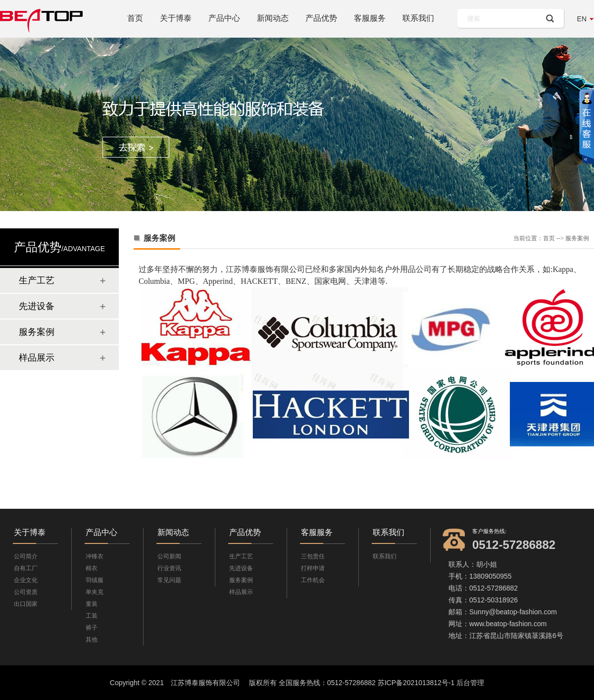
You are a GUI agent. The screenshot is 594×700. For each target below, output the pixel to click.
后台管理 (470, 683)
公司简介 (26, 556)
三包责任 (313, 556)
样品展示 (37, 358)
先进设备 (37, 306)
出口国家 (26, 604)
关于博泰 (176, 18)
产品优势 (321, 18)
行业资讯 (169, 568)
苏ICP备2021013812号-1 (416, 683)
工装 (92, 616)
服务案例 (37, 332)
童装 (92, 604)
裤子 (92, 628)
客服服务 (370, 18)
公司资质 (26, 592)
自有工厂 (26, 568)
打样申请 (313, 568)
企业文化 (26, 580)
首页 (135, 18)
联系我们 (418, 18)
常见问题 (169, 580)
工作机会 (313, 580)
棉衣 (92, 568)
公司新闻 (169, 556)
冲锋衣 (95, 556)
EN (582, 19)
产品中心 (224, 18)
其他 (92, 640)
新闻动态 (273, 18)
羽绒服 (95, 580)
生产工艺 (37, 280)
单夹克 (95, 592)
